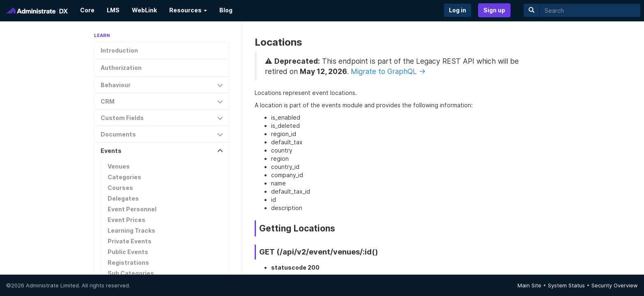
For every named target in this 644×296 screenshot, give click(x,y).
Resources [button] (188, 10)
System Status (566, 285)
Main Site (529, 285)
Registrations (128, 262)
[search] (590, 10)
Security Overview (615, 285)
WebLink (144, 10)
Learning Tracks (131, 230)
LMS (113, 10)
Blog (226, 10)
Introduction (119, 50)
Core (87, 10)
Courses (120, 188)
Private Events (130, 241)
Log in (458, 10)
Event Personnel (132, 209)
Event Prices (126, 220)
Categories (124, 177)
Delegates (123, 198)
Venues (119, 166)
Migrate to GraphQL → (388, 71)
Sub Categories (131, 273)
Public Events (128, 252)
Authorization (121, 68)
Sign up (494, 10)
